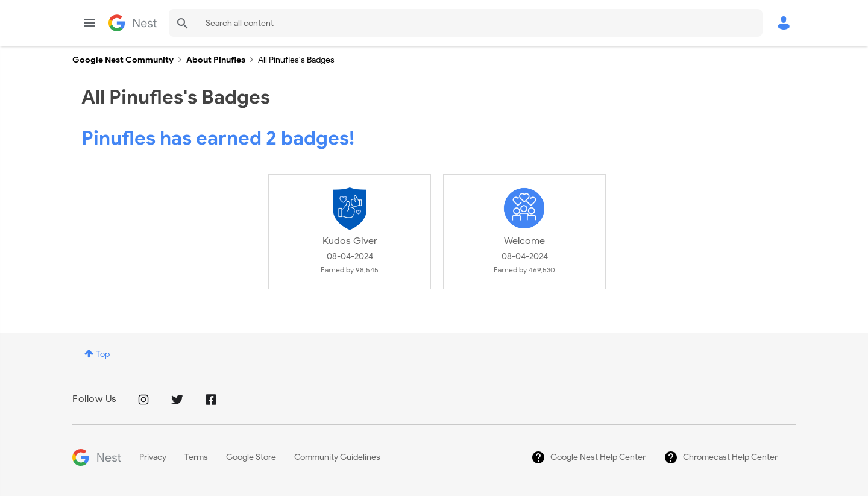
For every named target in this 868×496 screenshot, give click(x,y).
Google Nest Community (133, 23)
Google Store (251, 457)
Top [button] (103, 354)
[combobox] (466, 23)
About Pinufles (216, 60)
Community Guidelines (337, 457)
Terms (196, 457)
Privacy (153, 457)
